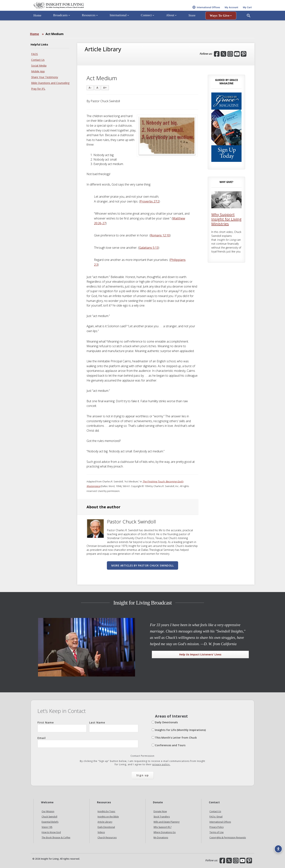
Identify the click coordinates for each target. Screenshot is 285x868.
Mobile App (38, 71)
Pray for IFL (38, 89)
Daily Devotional (106, 827)
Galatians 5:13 (149, 248)
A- (90, 88)
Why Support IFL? (162, 827)
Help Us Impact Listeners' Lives (200, 654)
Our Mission (48, 811)
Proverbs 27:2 (149, 201)
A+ (105, 88)
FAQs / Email (216, 817)
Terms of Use (217, 832)
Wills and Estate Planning (166, 822)
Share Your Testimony (45, 77)
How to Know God (51, 832)
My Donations (161, 838)
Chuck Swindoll (49, 817)
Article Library (105, 822)
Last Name (114, 726)
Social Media (39, 66)
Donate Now (160, 811)
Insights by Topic (106, 811)
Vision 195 (47, 827)
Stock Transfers (162, 817)
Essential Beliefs (50, 822)
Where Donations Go (165, 832)
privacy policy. (161, 764)
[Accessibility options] (277, 847)
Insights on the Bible (108, 817)
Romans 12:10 (160, 235)
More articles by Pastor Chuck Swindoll (142, 565)
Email (88, 742)
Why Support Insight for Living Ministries (226, 219)
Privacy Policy (217, 827)
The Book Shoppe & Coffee (56, 838)
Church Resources (107, 838)
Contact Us (38, 60)
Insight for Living (75, 10)
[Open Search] (249, 25)
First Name (62, 726)
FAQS (35, 54)
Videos (101, 832)
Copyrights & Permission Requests (228, 838)
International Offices (220, 822)
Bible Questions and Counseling (50, 83)
